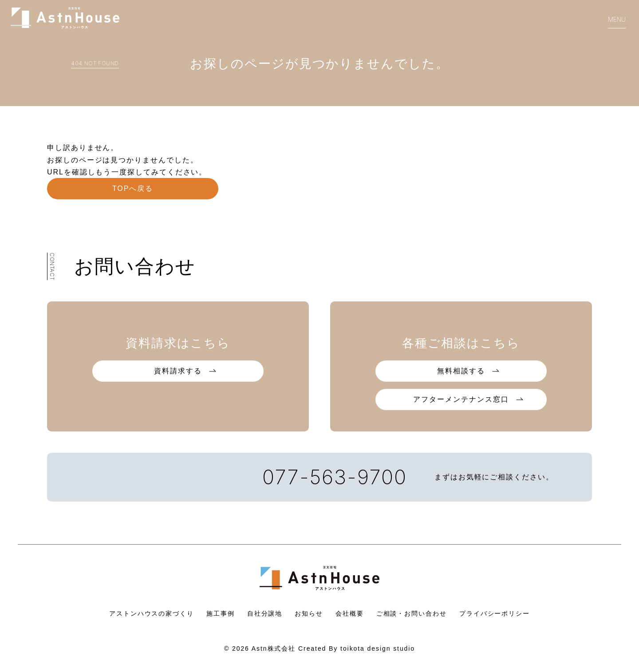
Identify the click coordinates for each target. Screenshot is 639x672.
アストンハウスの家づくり (152, 613)
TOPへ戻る (133, 188)
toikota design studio (378, 648)
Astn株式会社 (274, 648)
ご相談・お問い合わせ (412, 613)
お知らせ (309, 613)
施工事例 (221, 613)
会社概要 (350, 613)
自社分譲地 (265, 613)
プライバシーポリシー (495, 613)
